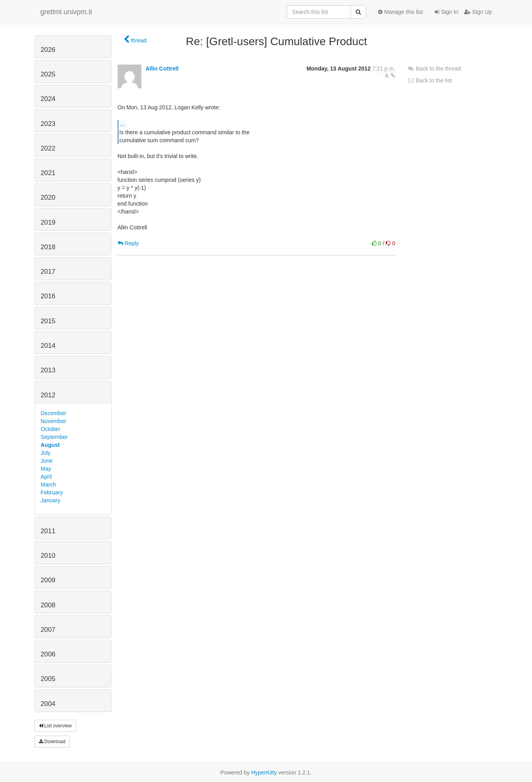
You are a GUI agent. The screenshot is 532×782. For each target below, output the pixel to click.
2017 (48, 272)
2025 (48, 74)
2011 (48, 531)
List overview (55, 726)
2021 (48, 173)
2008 (48, 605)
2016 (48, 296)
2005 (48, 679)
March (49, 484)
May (46, 469)
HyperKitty (264, 772)
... (123, 124)
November (54, 421)
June (47, 461)
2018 (48, 247)
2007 (48, 630)
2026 (48, 50)
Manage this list (400, 12)
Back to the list (430, 80)
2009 (48, 580)
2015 (48, 321)
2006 (48, 654)
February (52, 492)
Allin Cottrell (162, 69)
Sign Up (478, 12)
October (51, 429)
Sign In (446, 12)
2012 (48, 395)
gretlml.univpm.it (66, 12)
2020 (48, 197)
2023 (48, 124)
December (54, 413)
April (46, 477)
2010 (48, 556)
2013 (48, 370)
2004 (48, 704)
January (51, 500)
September (54, 437)
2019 (48, 222)
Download (52, 742)
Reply (128, 243)
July (46, 453)
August (50, 445)
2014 (48, 346)
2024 (48, 99)
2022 (48, 148)
